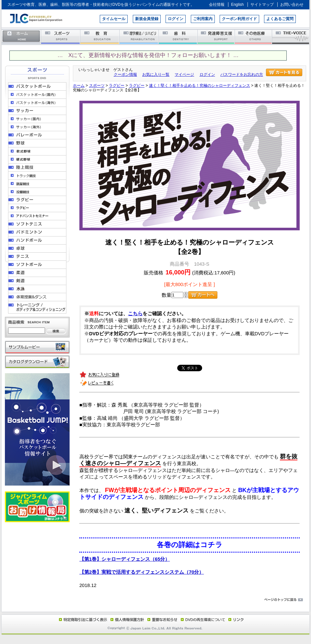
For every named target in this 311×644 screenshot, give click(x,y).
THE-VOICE (291, 36)
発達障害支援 (217, 36)
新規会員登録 (147, 19)
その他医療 (254, 36)
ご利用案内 (203, 19)
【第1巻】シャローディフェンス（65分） (125, 559)
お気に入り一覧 (156, 75)
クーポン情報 (125, 75)
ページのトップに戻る (155, 600)
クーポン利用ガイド (239, 19)
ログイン (176, 19)
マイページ (184, 75)
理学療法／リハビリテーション (139, 36)
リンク (236, 619)
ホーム (21, 36)
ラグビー (117, 86)
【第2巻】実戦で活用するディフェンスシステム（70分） (142, 572)
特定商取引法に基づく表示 (83, 619)
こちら (135, 314)
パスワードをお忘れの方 (242, 75)
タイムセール (114, 19)
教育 (100, 36)
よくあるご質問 (280, 19)
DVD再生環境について (203, 619)
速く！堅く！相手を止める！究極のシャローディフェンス (200, 86)
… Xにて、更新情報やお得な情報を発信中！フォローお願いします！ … (148, 55)
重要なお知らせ (161, 619)
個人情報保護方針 (126, 619)
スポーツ (61, 36)
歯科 (178, 36)
